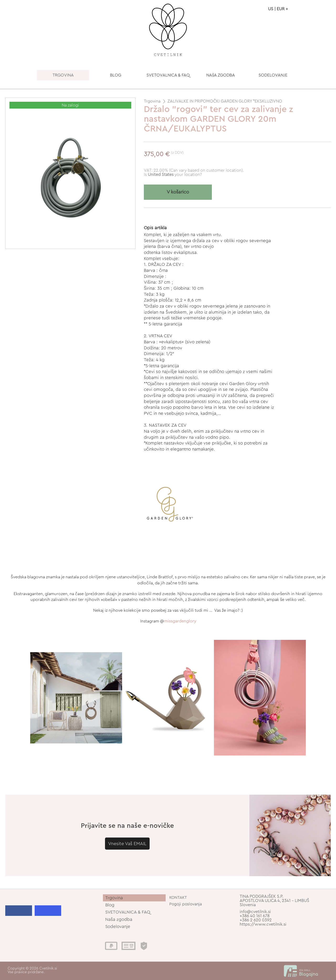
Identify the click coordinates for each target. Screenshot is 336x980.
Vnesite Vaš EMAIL (127, 844)
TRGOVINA (63, 75)
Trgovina (152, 101)
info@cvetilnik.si (255, 912)
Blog (110, 905)
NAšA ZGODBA (221, 75)
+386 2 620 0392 (256, 920)
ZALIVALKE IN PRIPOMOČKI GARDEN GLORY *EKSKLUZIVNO (225, 101)
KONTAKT (178, 898)
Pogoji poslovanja (186, 904)
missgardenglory (180, 621)
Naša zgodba (119, 919)
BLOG (116, 75)
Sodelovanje (118, 927)
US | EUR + (278, 9)
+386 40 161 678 (255, 916)
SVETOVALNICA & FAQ (168, 75)
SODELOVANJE (273, 75)
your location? (175, 175)
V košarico (178, 192)
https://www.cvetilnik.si (263, 924)
